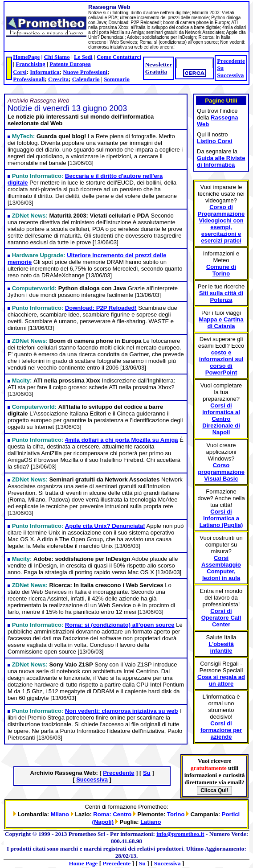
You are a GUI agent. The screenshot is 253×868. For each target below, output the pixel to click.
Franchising (30, 64)
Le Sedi (83, 57)
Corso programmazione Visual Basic (221, 472)
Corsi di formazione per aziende (221, 730)
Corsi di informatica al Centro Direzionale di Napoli (221, 419)
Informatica (45, 72)
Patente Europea (70, 64)
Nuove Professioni (85, 72)
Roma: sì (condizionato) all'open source (120, 625)
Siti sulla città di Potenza (221, 296)
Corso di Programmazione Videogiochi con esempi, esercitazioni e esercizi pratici (221, 224)
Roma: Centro (112, 814)
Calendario (86, 79)
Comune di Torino (221, 270)
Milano (60, 814)
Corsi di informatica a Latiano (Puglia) (221, 518)
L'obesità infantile (221, 647)
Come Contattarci (119, 57)
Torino (176, 814)
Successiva (230, 75)
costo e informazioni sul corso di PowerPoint (221, 362)
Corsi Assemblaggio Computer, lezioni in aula (221, 568)
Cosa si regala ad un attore (221, 680)
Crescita (58, 79)
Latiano (151, 822)
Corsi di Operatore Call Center (221, 618)
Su (220, 68)
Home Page (84, 863)
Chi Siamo (57, 57)
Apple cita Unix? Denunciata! (105, 526)
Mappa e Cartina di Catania (221, 323)
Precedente (231, 61)
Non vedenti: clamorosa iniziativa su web (122, 711)
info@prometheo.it (180, 834)
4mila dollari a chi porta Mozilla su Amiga (122, 440)
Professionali (29, 79)
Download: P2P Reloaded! (101, 308)
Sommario (117, 79)
